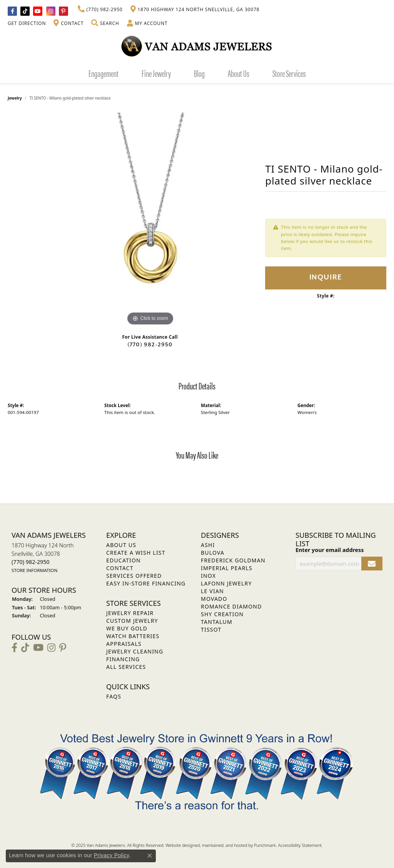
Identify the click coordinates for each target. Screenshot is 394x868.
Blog (199, 73)
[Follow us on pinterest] (63, 11)
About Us (239, 73)
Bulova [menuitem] (213, 553)
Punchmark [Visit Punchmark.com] (265, 845)
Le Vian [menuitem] (212, 591)
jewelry (15, 98)
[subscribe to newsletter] (372, 564)
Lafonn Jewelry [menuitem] (226, 583)
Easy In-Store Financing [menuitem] (146, 583)
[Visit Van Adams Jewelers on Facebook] (12, 11)
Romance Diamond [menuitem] (231, 606)
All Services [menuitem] (126, 667)
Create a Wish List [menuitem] (136, 553)
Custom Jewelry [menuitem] (132, 621)
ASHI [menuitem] (208, 545)
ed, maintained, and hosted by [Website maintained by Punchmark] (225, 845)
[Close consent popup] (150, 856)
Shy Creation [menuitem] (222, 614)
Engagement (104, 73)
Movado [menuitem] (214, 599)
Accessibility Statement (300, 845)
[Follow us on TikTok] (25, 11)
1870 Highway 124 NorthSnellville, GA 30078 (43, 558)
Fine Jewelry (156, 73)
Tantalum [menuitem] (217, 622)
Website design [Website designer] (180, 845)
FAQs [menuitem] (114, 696)
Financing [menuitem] (123, 659)
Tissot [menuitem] (211, 629)
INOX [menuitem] (208, 576)
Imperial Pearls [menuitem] (227, 568)
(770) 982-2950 (150, 345)
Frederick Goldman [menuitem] (233, 560)
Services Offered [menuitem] (134, 576)
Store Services (289, 73)
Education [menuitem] (124, 560)
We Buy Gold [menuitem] (127, 628)
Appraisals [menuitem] (124, 644)
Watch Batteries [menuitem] (133, 636)
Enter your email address (330, 550)
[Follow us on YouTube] (38, 11)
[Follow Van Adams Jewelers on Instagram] (51, 11)
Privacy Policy (112, 855)
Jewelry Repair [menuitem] (130, 613)
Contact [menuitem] (120, 568)
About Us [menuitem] (121, 545)
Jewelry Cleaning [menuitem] (135, 651)
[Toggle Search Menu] (105, 23)
